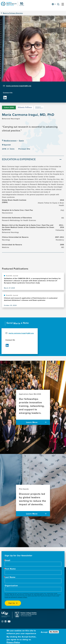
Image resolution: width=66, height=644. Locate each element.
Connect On (8, 93)
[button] (59, 5)
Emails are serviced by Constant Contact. (16, 597)
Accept (44, 632)
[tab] (33, 160)
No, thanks (54, 632)
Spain (21, 141)
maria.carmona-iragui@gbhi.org (19, 86)
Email (7, 560)
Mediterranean (10, 141)
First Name (10, 569)
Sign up (12, 603)
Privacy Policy (13, 642)
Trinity (12, 149)
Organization (11, 586)
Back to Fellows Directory (13, 13)
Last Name (10, 577)
